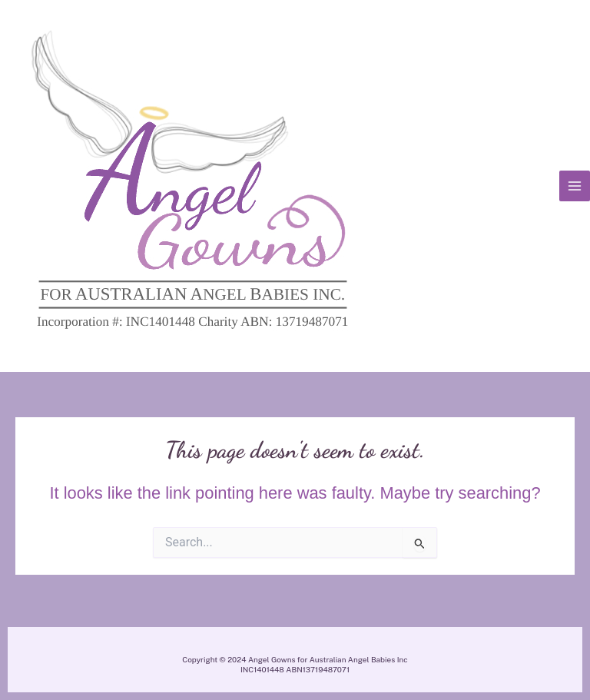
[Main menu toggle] (575, 186)
